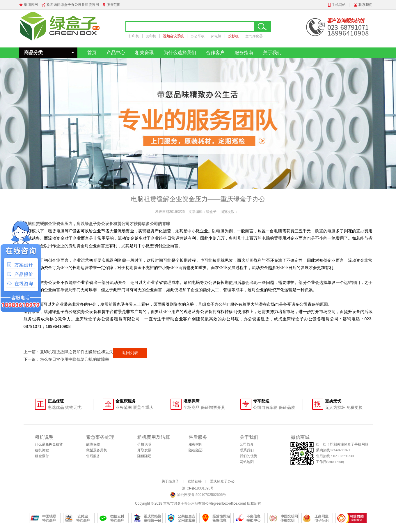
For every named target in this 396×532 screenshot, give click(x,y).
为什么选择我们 (180, 53)
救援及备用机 (97, 450)
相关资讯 (144, 53)
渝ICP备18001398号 (198, 488)
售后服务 (93, 456)
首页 (92, 53)
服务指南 (244, 53)
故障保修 (93, 444)
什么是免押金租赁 (49, 444)
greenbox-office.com (229, 503)
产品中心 (116, 53)
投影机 (233, 36)
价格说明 (144, 444)
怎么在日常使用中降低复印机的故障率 (74, 359)
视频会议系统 (173, 36)
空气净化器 (254, 36)
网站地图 (247, 462)
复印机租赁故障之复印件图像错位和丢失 (77, 352)
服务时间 (196, 444)
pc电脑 (216, 36)
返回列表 (130, 353)
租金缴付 (42, 456)
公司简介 (247, 444)
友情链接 (195, 481)
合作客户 (215, 53)
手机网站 (339, 5)
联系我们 (365, 5)
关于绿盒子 (170, 481)
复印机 (151, 36)
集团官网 (31, 5)
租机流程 (42, 450)
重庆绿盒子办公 (222, 481)
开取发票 (144, 450)
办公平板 (198, 36)
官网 (95, 5)
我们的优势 (248, 456)
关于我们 (272, 53)
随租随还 (144, 456)
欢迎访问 (54, 5)
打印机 (134, 36)
